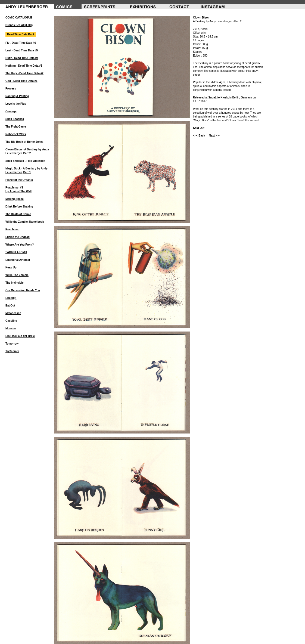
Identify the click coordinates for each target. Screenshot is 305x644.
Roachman (12, 229)
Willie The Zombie (17, 275)
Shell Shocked (15, 119)
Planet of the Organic (19, 180)
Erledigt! (11, 298)
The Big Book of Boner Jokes (24, 142)
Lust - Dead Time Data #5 (22, 50)
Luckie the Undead (18, 237)
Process (11, 89)
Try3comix (12, 351)
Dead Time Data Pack (21, 34)
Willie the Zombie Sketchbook (25, 222)
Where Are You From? (20, 245)
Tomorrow (12, 344)
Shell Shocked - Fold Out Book (25, 161)
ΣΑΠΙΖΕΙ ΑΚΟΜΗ (16, 252)
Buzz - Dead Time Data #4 (22, 58)
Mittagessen (13, 313)
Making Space (15, 199)
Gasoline (11, 321)
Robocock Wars (16, 134)
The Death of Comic (18, 214)
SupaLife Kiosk (218, 97)
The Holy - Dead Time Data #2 (24, 73)
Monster (11, 328)
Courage (11, 111)
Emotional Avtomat (18, 260)
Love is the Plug (16, 104)
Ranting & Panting (17, 96)
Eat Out (10, 306)
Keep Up (11, 267)
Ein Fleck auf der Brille (20, 336)
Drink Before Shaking (19, 207)
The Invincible (15, 283)
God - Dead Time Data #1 (21, 81)
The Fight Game (16, 127)
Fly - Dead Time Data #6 (21, 43)
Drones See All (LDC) (19, 25)
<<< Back (199, 136)
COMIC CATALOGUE (19, 18)
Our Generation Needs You (23, 290)
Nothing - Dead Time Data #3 (24, 66)
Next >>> (214, 136)
